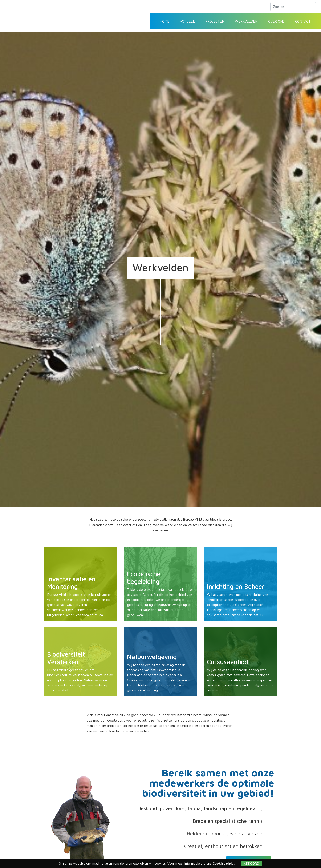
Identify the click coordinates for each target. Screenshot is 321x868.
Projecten (215, 21)
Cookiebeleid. (224, 863)
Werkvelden (246, 21)
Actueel (187, 21)
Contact (303, 21)
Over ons (276, 21)
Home (165, 21)
